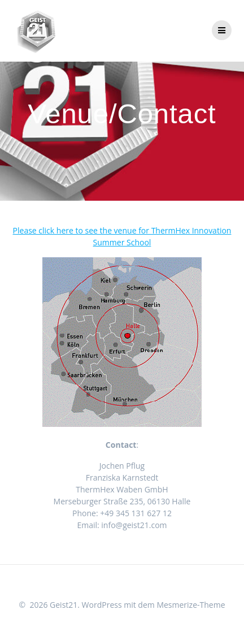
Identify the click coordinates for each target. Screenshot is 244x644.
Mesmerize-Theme (191, 605)
